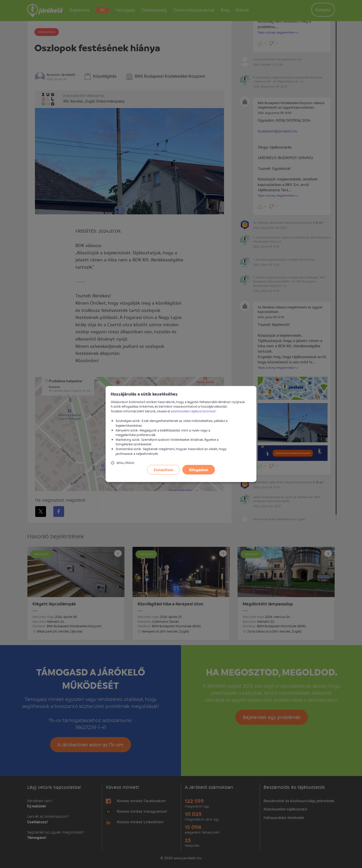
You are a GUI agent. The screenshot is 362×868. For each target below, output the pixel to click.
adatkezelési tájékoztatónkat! (194, 411)
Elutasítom (164, 470)
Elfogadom (199, 470)
